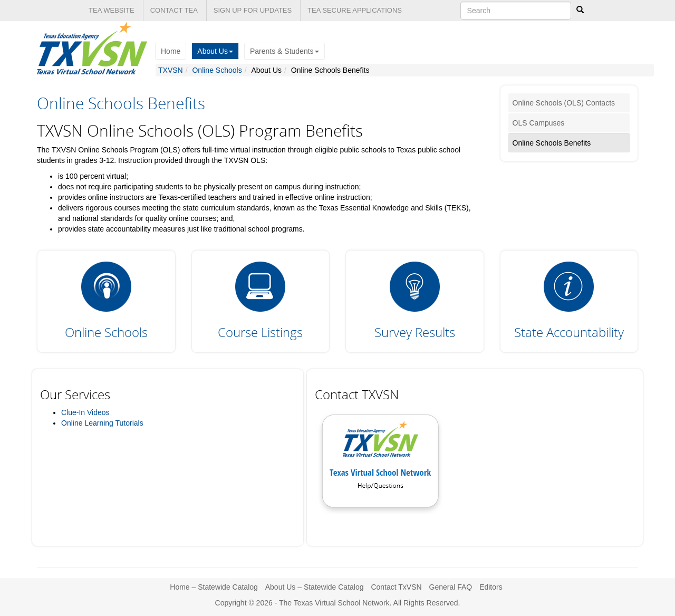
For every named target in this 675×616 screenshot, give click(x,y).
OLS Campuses (539, 123)
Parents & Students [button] (285, 51)
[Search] (580, 10)
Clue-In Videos (85, 412)
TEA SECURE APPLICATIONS (355, 10)
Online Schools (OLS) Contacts (564, 103)
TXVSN (171, 70)
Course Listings (260, 332)
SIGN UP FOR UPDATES (253, 10)
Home (171, 51)
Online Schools (217, 70)
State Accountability (569, 332)
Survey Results (415, 332)
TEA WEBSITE (112, 10)
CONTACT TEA (174, 10)
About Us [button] (215, 51)
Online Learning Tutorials (102, 423)
